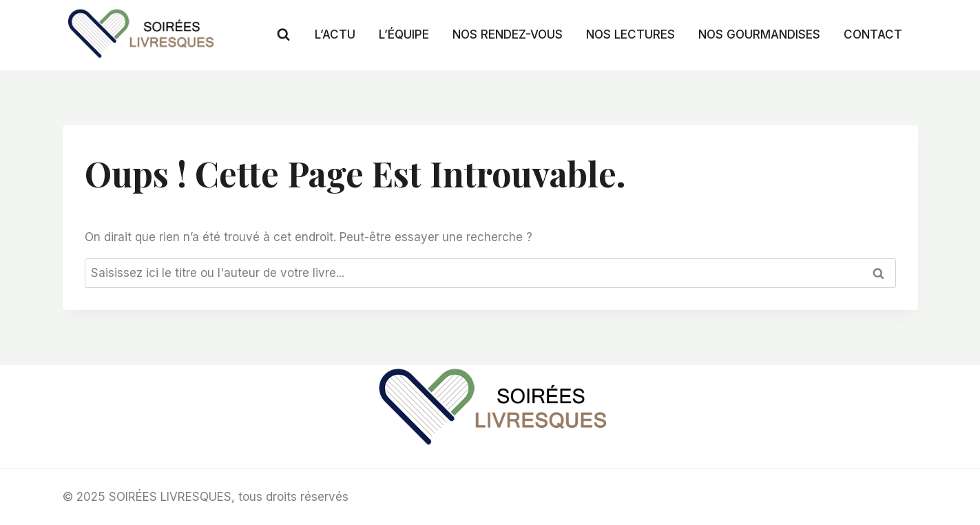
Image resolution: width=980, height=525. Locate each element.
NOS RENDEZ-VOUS (508, 34)
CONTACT (873, 34)
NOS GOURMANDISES (759, 34)
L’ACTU (335, 34)
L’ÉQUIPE (404, 34)
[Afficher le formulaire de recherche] (283, 35)
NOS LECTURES (630, 34)
